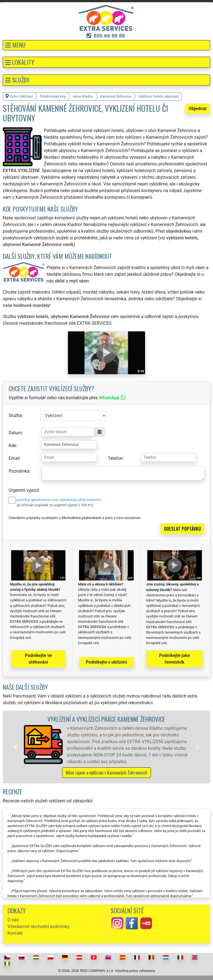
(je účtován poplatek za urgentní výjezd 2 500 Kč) (55, 505)
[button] (106, 45)
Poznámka (19, 471)
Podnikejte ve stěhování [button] (38, 659)
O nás (13, 920)
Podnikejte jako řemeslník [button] (175, 659)
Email (14, 458)
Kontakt (15, 933)
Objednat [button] (198, 109)
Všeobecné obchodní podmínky (38, 926)
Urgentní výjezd (24, 490)
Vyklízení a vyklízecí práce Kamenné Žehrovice (106, 719)
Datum (15, 433)
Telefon (115, 458)
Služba (15, 415)
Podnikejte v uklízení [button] (106, 662)
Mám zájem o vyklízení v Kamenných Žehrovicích (106, 773)
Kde (12, 446)
